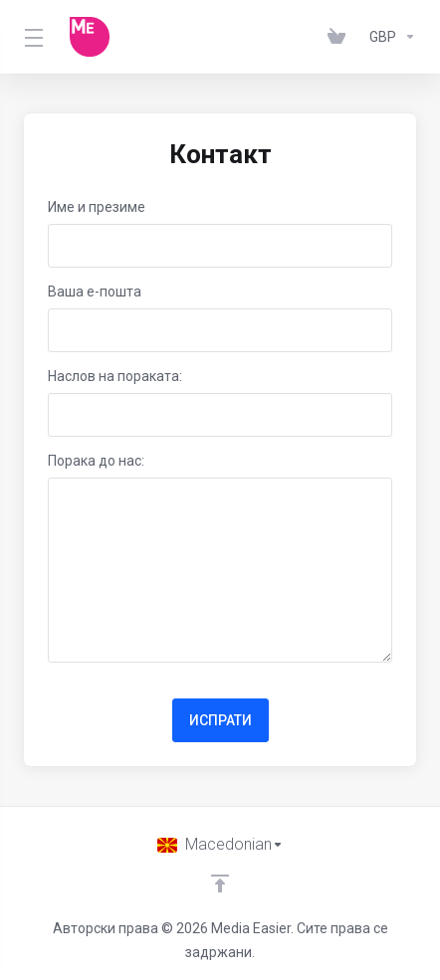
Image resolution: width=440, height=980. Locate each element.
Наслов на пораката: (115, 376)
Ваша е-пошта (95, 292)
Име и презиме (97, 207)
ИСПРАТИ (220, 720)
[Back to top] (220, 883)
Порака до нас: (96, 461)
